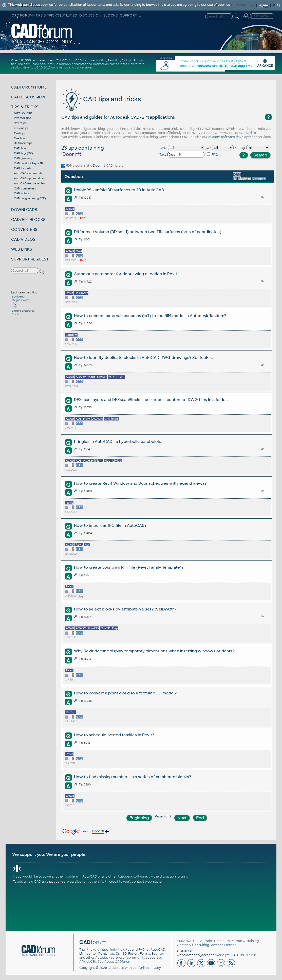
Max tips (20, 138)
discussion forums (174, 877)
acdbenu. (18, 296)
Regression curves (106, 64)
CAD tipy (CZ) (23, 153)
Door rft (99, 166)
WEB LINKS (22, 249)
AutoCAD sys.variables (29, 178)
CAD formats (23, 168)
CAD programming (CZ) (30, 198)
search (85, 831)
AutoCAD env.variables (30, 183)
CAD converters (25, 188)
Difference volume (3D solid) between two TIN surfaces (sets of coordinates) (148, 232)
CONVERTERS (24, 229)
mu (14, 304)
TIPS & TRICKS (25, 107)
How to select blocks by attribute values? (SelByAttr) (125, 609)
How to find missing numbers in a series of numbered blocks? (133, 777)
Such (15, 314)
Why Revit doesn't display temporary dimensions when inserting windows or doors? (154, 651)
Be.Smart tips (23, 143)
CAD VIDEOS (23, 239)
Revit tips (114, 60)
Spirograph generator (70, 64)
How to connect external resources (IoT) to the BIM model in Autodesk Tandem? (150, 316)
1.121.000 (25, 60)
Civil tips (127, 60)
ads (115, 5)
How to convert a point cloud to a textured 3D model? (125, 693)
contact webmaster (147, 882)
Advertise (117, 968)
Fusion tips (21, 128)
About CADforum (118, 962)
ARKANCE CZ (187, 941)
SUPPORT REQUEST (30, 259)
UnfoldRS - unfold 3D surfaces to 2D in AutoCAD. (119, 190)
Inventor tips (97, 60)
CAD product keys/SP (28, 163)
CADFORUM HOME (29, 87)
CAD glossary (23, 158)
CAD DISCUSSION (28, 97)
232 (14, 307)
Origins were (21, 300)
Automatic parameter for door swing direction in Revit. (126, 274)
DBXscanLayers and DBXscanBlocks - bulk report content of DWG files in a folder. (151, 400)
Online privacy (150, 968)
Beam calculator (42, 64)
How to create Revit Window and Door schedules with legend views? (140, 483)
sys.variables (84, 67)
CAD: (163, 148)
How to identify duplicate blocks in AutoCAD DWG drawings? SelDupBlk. (143, 357)
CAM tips (20, 148)
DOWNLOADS (24, 210)
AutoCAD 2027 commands (49, 67)
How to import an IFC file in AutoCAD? (110, 525)
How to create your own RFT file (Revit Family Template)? (129, 567)
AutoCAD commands (28, 173)
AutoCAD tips (78, 60)
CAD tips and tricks (101, 99)
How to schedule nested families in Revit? (114, 735)
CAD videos (22, 193)
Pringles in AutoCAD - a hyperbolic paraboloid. (118, 441)
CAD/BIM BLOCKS (28, 220)
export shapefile (23, 311)
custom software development (233, 137)
